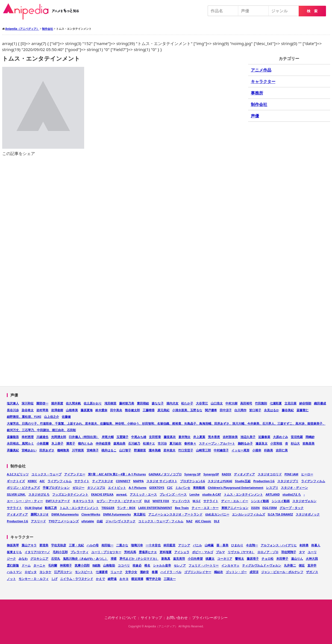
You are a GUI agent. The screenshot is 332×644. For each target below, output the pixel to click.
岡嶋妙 (310, 437)
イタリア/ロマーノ (37, 552)
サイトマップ (151, 618)
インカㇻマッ (230, 565)
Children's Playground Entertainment (235, 488)
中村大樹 (231, 403)
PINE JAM (291, 474)
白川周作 (240, 410)
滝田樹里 (110, 403)
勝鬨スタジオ (40, 514)
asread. (122, 494)
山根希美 (72, 410)
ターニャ (39, 565)
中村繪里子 (221, 450)
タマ (302, 552)
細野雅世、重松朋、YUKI (24, 417)
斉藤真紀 (13, 450)
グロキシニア (39, 558)
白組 (100, 521)
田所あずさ (47, 450)
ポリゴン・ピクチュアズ (23, 488)
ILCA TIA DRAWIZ (280, 514)
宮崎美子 (93, 450)
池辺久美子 (248, 437)
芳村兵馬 (130, 552)
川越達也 (42, 437)
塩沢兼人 (13, 403)
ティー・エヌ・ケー (205, 508)
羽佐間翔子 (289, 552)
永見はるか (271, 410)
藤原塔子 (253, 558)
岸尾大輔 (108, 437)
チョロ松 (268, 558)
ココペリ (124, 565)
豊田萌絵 (143, 403)
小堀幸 (257, 450)
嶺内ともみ (85, 443)
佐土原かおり (93, 403)
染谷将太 (28, 410)
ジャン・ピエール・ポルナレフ (282, 572)
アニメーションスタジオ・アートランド (175, 514)
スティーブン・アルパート (217, 443)
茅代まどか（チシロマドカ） (139, 558)
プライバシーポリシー (210, 618)
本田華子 (282, 558)
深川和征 (28, 403)
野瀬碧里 (140, 450)
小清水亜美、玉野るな (187, 410)
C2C (170, 488)
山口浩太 (217, 403)
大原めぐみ (280, 437)
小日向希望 (195, 558)
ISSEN (255, 508)
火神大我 (312, 558)
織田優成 (320, 403)
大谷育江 (202, 403)
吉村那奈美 (230, 437)
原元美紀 (163, 410)
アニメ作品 (261, 70)
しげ (54, 579)
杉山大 (295, 443)
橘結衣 (218, 572)
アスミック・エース (143, 494)
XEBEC (32, 481)
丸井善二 (290, 565)
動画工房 (51, 508)
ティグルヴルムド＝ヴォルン (262, 565)
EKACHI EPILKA (102, 494)
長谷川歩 (13, 410)
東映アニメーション (235, 508)
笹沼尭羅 (297, 437)
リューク (116, 572)
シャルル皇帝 (162, 565)
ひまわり (237, 545)
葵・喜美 (222, 545)
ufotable (88, 521)
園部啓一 (42, 403)
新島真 (166, 558)
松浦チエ (149, 443)
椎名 (147, 565)
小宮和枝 (276, 443)
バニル (197, 545)
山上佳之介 (52, 417)
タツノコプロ (96, 488)
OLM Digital (33, 508)
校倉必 (137, 565)
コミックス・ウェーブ (46, 474)
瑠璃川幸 (137, 545)
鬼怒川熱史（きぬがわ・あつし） (85, 558)
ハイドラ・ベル (171, 572)
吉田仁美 (282, 450)
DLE (147, 501)
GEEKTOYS (157, 488)
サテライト (82, 481)
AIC (42, 481)
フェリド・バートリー (204, 565)
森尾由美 (119, 443)
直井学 (312, 565)
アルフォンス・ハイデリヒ (279, 545)
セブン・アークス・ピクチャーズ (119, 501)
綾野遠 (112, 579)
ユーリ (312, 552)
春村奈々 (190, 443)
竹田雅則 (261, 403)
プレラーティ (80, 552)
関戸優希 (211, 410)
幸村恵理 (28, 437)
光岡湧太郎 (59, 437)
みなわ (23, 558)
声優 (255, 116)
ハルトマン (14, 572)
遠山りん (297, 558)
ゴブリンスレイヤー (198, 572)
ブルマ (220, 552)
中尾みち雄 (139, 437)
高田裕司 (246, 403)
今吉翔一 (252, 545)
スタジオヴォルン (304, 501)
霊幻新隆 (13, 565)
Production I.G (264, 481)
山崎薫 (209, 545)
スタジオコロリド (270, 474)
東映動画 (199, 488)
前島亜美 (309, 443)
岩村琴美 (42, 410)
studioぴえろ (292, 494)
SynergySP (211, 474)
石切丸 (56, 558)
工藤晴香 (149, 410)
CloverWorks (91, 514)
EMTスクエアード (58, 501)
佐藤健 (66, 417)
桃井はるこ (109, 450)
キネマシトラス (83, 501)
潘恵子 (71, 443)
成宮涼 (254, 572)
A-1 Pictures (138, 488)
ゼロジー (78, 488)
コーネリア (225, 558)
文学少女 (131, 572)
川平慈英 (78, 450)
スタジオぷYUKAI (220, 481)
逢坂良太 (262, 443)
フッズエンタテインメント (70, 494)
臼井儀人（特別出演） (84, 437)
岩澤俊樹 (57, 410)
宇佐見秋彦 (59, 545)
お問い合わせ (177, 618)
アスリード (38, 521)
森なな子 (158, 403)
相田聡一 (107, 545)
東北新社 (140, 514)
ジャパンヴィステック (121, 521)
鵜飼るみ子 (245, 443)
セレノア (180, 565)
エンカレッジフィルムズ (249, 514)
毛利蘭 (53, 565)
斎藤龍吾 (13, 437)
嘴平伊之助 (153, 579)
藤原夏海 (87, 410)
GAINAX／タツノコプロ (165, 474)
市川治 (162, 443)
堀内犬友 (172, 403)
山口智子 (125, 450)
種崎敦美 (63, 450)
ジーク (11, 558)
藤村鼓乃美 (127, 403)
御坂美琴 (13, 545)
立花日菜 (290, 403)
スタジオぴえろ (39, 494)
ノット (11, 579)
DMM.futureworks (65, 514)
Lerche (194, 494)
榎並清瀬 (137, 579)
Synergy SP (193, 474)
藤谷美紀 (288, 410)
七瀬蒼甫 (102, 572)
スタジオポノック (308, 514)
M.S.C (197, 501)
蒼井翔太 (184, 437)
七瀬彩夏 (276, 403)
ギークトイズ (16, 481)
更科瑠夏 (166, 552)
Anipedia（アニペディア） (43, 11)
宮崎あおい (29, 450)
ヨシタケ (45, 572)
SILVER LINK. (16, 494)
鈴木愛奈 (101, 410)
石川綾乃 (134, 443)
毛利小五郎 (60, 552)
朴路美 (268, 450)
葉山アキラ (29, 545)
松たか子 (187, 403)
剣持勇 (304, 545)
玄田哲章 (155, 437)
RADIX (226, 474)
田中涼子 (226, 410)
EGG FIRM (270, 508)
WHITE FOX (161, 501)
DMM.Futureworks (117, 514)
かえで (100, 579)
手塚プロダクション (56, 488)
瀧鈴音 (144, 572)
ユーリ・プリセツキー (106, 552)
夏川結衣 (175, 443)
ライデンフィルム (60, 481)
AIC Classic (203, 521)
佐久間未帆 (73, 403)
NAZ (189, 521)
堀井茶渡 (57, 403)
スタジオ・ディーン (294, 488)
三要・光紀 (76, 545)
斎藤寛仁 (302, 410)
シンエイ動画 (260, 501)
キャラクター (263, 81)
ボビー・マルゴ (203, 552)
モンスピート (84, 572)
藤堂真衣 (170, 437)
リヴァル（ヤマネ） (241, 552)
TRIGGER (108, 508)
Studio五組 (243, 481)
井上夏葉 (199, 437)
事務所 (257, 93)
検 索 (312, 11)
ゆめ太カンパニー (217, 514)
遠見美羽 (179, 558)
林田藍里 (169, 545)
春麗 (155, 572)
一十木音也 (153, 545)
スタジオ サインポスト (162, 481)
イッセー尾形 (240, 450)
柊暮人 (316, 545)
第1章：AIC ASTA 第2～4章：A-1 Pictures (117, 474)
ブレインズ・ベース (173, 494)
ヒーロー (307, 474)
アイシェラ (182, 552)
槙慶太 (210, 558)
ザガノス (312, 572)
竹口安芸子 (186, 450)
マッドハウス (181, 501)
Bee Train (182, 508)
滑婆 (114, 558)
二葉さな (122, 545)
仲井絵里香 (103, 443)
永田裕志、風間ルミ (20, 443)
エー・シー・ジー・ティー (25, 501)
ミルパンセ (183, 488)
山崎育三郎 (203, 450)
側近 (302, 565)
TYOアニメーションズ (64, 521)
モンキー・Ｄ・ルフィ (34, 579)
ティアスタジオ (103, 481)
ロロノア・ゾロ (268, 552)
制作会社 (259, 104)
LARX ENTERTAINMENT (155, 508)
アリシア (184, 545)
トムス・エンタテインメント (243, 494)
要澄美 (44, 545)
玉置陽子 (122, 437)
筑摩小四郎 (82, 565)
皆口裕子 (255, 410)
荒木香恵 (214, 437)
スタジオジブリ (288, 481)
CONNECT (123, 481)
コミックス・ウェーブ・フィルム (161, 521)
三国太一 (170, 579)
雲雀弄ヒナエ (148, 552)
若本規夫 (169, 450)
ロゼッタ (31, 572)
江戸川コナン (63, 572)
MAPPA (138, 481)
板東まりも (14, 552)
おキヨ (124, 579)
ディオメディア (244, 474)
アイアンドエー (75, 474)
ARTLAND (273, 494)
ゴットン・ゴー (236, 572)
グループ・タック (292, 508)
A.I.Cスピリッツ (18, 474)
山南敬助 (109, 565)
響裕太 (240, 558)
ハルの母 (93, 545)
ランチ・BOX (126, 508)
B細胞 (96, 565)
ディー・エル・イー (235, 501)
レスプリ (272, 488)
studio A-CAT (212, 494)
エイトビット (117, 488)
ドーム (26, 565)
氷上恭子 (57, 443)
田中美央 (116, 410)
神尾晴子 (66, 565)
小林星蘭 (43, 443)
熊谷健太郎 (132, 410)
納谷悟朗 (305, 403)
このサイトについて (120, 618)
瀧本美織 (155, 450)
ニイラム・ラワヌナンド (77, 579)
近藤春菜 (264, 437)
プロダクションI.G (193, 481)
